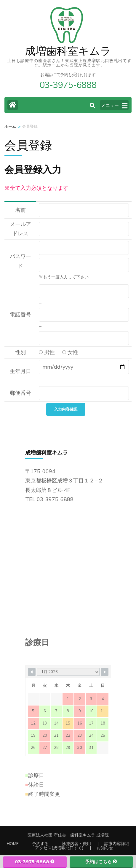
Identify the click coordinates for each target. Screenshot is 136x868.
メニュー (114, 106)
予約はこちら (101, 862)
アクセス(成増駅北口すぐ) (59, 848)
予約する (40, 844)
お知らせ (105, 848)
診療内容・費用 (76, 844)
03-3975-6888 (35, 862)
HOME (13, 844)
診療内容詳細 (117, 844)
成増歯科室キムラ (68, 51)
